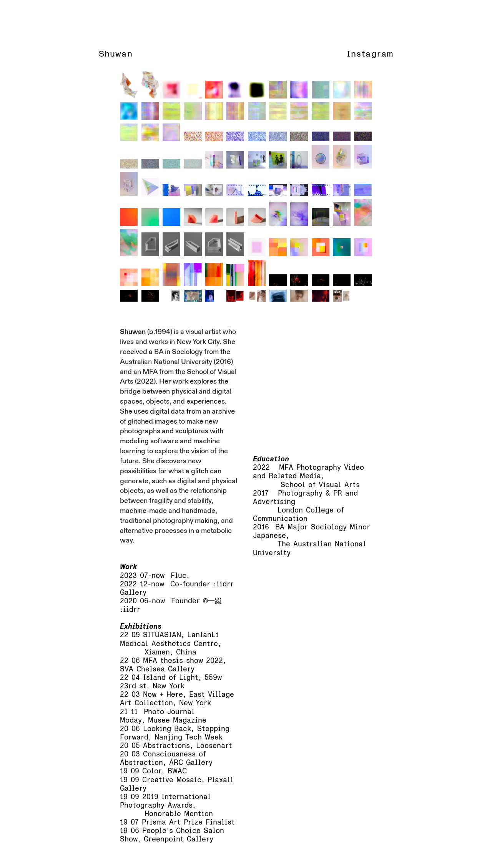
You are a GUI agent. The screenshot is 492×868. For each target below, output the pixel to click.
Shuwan (116, 54)
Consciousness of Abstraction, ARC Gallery (166, 758)
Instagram (370, 54)
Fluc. (180, 576)
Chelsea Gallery (165, 669)
